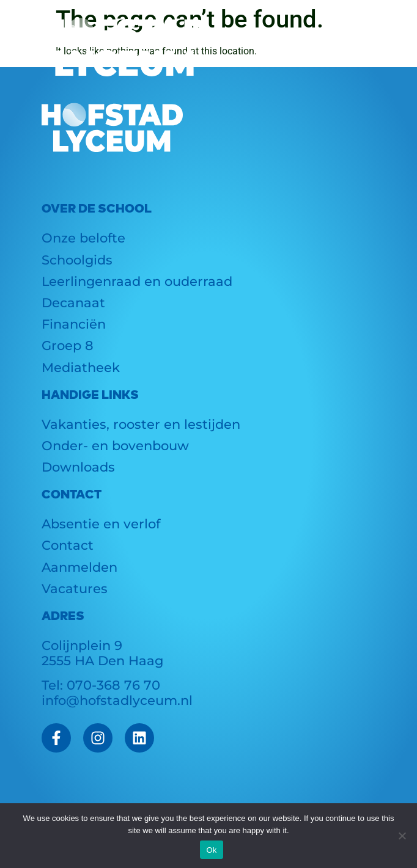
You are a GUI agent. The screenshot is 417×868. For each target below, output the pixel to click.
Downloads (78, 467)
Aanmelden (79, 567)
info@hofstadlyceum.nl (117, 700)
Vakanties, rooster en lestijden (141, 424)
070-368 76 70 (113, 685)
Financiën (74, 324)
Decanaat (73, 303)
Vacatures (75, 589)
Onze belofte (83, 238)
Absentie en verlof (101, 524)
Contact (68, 545)
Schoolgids (77, 260)
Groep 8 (68, 345)
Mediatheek (81, 367)
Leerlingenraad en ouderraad (137, 281)
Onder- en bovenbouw (115, 446)
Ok (211, 850)
